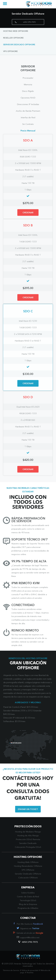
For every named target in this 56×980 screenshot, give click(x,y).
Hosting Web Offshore (16, 31)
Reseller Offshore (13, 38)
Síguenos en (30, 929)
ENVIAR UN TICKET (28, 809)
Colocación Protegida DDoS (28, 847)
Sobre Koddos (28, 893)
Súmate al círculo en (30, 933)
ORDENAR (28, 213)
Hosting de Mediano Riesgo (28, 832)
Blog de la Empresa (28, 904)
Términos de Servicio (11, 971)
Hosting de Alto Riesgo (28, 836)
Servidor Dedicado (28, 843)
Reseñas (30, 973)
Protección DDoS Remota (28, 840)
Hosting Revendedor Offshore (28, 866)
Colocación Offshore (28, 878)
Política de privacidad (30, 971)
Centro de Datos (25, 897)
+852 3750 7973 (25, 22)
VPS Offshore (10, 51)
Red (37, 897)
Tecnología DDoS (28, 901)
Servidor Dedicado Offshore (19, 45)
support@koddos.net (30, 938)
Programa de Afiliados (28, 908)
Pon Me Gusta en (30, 924)
